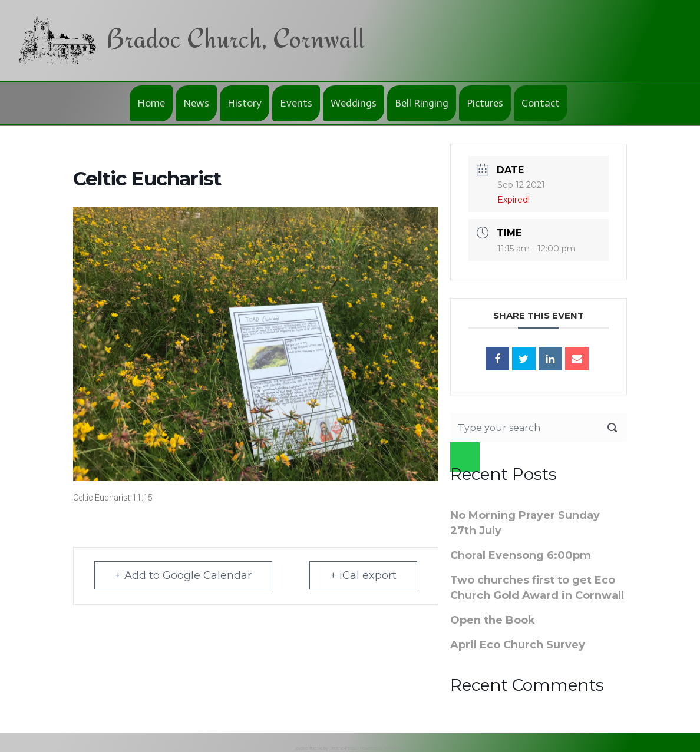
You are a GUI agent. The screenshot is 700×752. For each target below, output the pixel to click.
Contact (541, 103)
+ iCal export (363, 575)
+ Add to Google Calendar (183, 575)
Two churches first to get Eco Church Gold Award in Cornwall (537, 588)
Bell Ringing (422, 103)
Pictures (485, 103)
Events (296, 103)
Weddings (354, 103)
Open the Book (493, 620)
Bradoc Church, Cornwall (235, 38)
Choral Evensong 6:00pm (521, 555)
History (245, 103)
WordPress (394, 748)
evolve (302, 748)
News (196, 103)
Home (151, 103)
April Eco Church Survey (518, 645)
